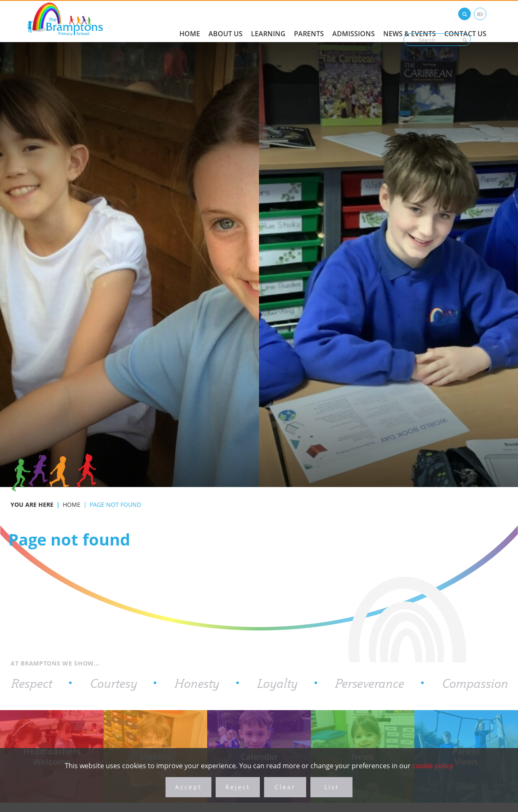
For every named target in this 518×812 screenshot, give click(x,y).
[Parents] (309, 21)
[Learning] (268, 21)
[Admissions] (354, 21)
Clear (285, 787)
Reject (238, 787)
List (332, 787)
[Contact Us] (465, 21)
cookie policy (433, 765)
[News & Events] (410, 21)
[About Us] (226, 21)
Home (72, 505)
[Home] (65, 19)
